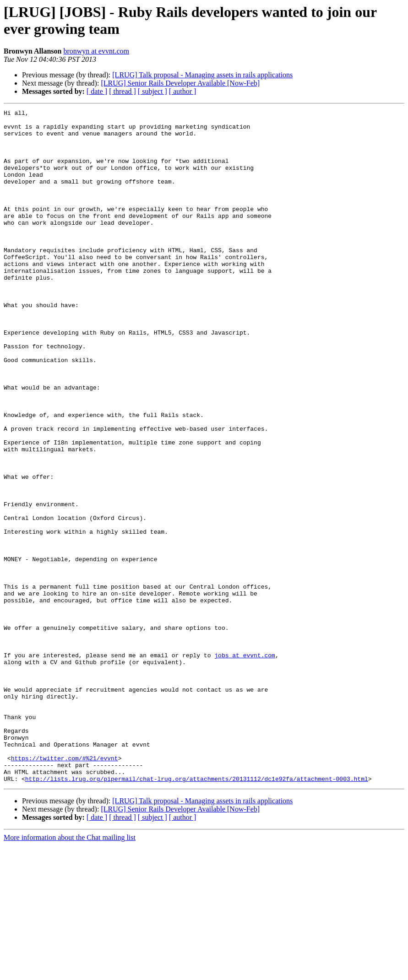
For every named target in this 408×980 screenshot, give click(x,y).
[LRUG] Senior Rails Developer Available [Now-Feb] (180, 83)
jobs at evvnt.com (245, 765)
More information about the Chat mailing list (70, 972)
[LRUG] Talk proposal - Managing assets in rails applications (202, 75)
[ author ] (183, 91)
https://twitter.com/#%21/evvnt (65, 888)
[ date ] (97, 91)
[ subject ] (152, 91)
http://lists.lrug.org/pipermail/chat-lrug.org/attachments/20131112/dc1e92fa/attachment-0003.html (197, 913)
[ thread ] (122, 91)
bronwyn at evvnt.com (96, 51)
